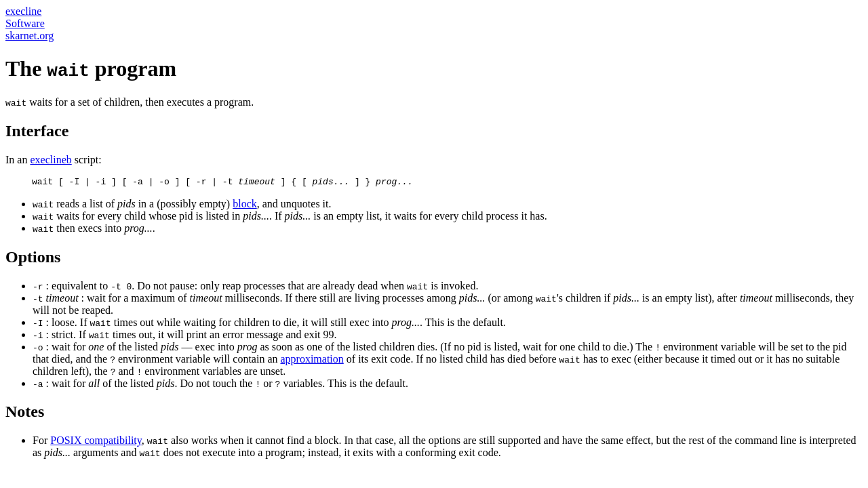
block (245, 206)
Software (25, 23)
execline (23, 11)
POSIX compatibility (96, 442)
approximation (312, 361)
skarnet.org (29, 36)
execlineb (51, 160)
